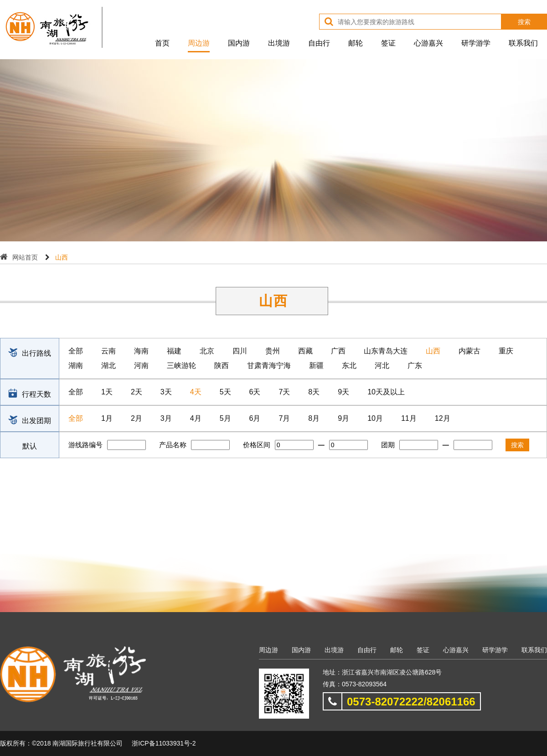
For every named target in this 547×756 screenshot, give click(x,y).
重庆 (506, 351)
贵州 (273, 351)
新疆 (316, 365)
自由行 (319, 43)
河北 (382, 365)
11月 (409, 418)
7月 (284, 418)
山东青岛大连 (386, 351)
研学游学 (476, 43)
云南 (108, 351)
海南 (141, 351)
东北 (349, 365)
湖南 (76, 365)
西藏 (305, 351)
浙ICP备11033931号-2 (164, 743)
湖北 (108, 365)
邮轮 (356, 43)
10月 (375, 418)
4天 (196, 392)
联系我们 (523, 43)
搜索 (524, 22)
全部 (76, 351)
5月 (225, 418)
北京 (207, 351)
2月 (137, 418)
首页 (162, 43)
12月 (443, 418)
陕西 (222, 365)
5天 (225, 392)
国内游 (239, 43)
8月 (314, 418)
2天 (137, 392)
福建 (174, 351)
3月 (166, 418)
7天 (284, 392)
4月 (196, 418)
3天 (166, 392)
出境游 (279, 43)
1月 (107, 418)
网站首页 (25, 257)
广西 (338, 351)
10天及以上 (386, 392)
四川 (240, 351)
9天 (343, 392)
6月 (255, 418)
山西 (433, 351)
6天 (255, 392)
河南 (141, 365)
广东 (415, 365)
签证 (388, 43)
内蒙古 (470, 351)
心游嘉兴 (428, 43)
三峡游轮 (181, 365)
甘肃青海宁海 (269, 365)
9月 (343, 418)
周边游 (199, 43)
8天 (314, 392)
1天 (107, 392)
